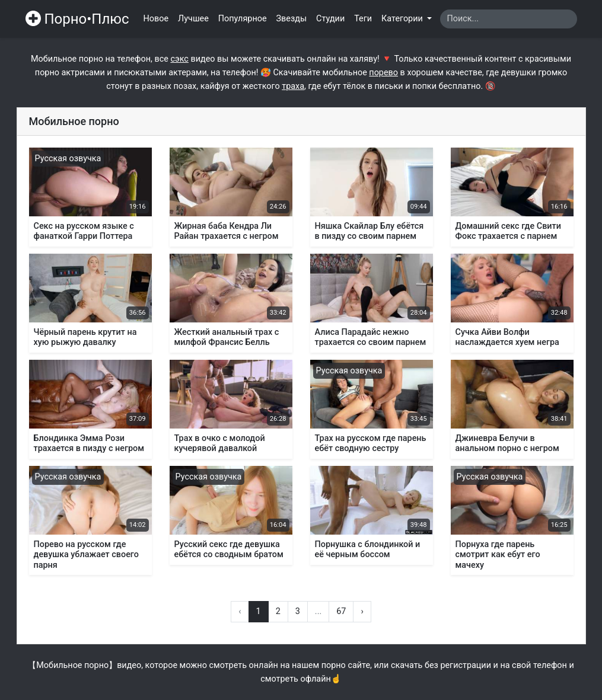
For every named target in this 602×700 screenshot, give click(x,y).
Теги (363, 19)
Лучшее (193, 19)
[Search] (509, 19)
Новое (156, 19)
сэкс (179, 59)
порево (383, 73)
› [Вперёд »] (362, 611)
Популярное (243, 19)
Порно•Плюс (77, 19)
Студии (330, 19)
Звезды (292, 19)
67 (341, 611)
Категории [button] (403, 19)
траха (293, 86)
